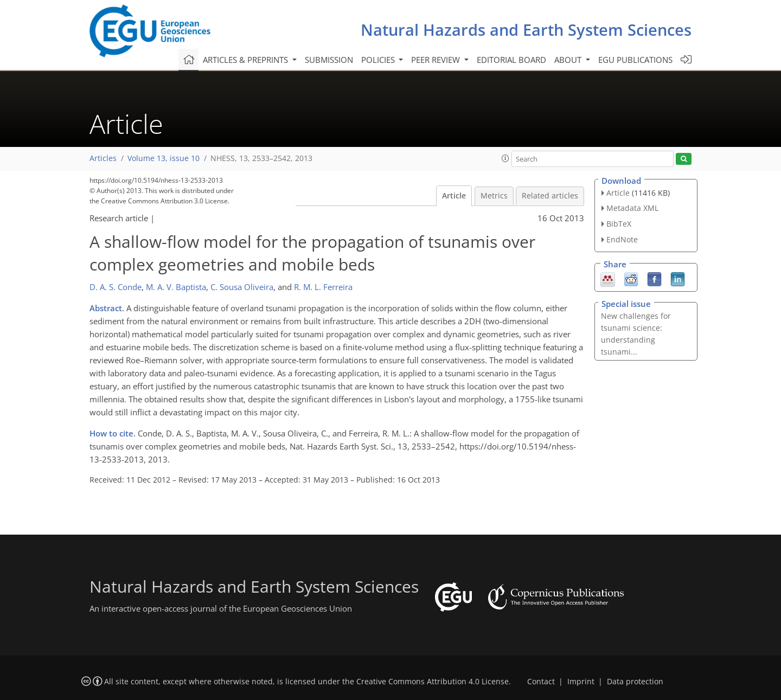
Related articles (550, 196)
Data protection (635, 682)
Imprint (581, 682)
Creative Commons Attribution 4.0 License (433, 682)
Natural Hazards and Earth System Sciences (526, 30)
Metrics (494, 196)
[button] (505, 158)
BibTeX (619, 224)
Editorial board (511, 60)
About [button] (569, 60)
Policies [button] (379, 60)
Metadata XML (632, 208)
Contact (541, 682)
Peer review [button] (437, 60)
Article (454, 196)
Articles (103, 158)
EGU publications (635, 60)
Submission (329, 60)
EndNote (622, 239)
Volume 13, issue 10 (164, 158)
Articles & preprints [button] (247, 60)
